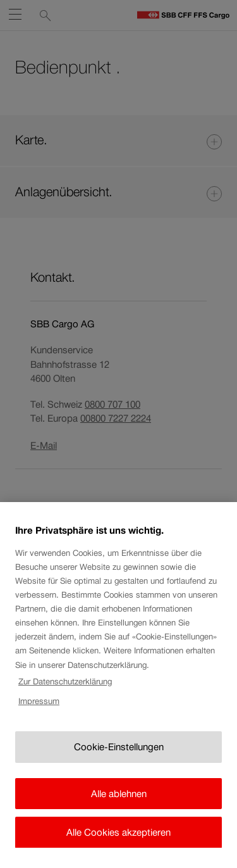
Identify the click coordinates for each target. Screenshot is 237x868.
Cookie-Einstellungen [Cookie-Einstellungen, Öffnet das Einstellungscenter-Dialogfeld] (119, 766)
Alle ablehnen (119, 813)
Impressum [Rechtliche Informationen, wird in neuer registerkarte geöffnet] (39, 720)
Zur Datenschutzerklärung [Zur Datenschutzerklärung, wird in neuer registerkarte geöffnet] (65, 701)
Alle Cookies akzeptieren (118, 852)
